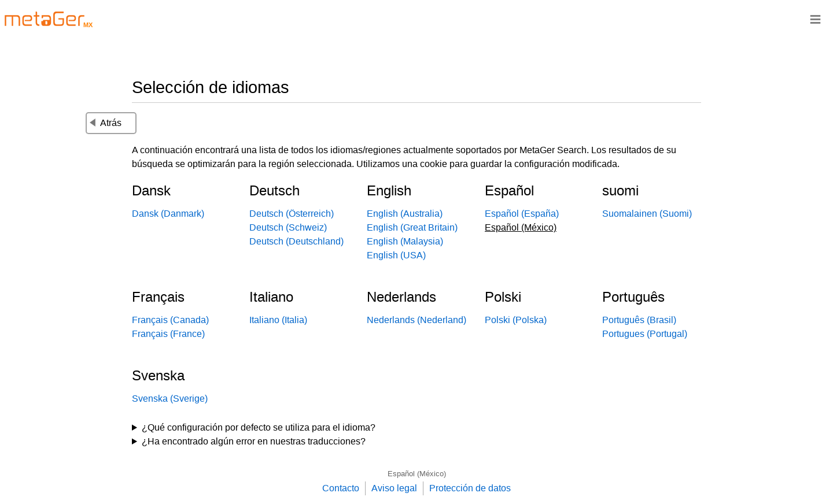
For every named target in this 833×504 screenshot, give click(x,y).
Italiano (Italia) (278, 320)
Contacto (341, 488)
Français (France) (168, 334)
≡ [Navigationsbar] (815, 19)
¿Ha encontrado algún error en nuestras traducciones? (254, 441)
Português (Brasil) (639, 320)
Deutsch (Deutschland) (296, 241)
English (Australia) (405, 214)
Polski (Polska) (516, 320)
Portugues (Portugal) (645, 334)
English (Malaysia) (405, 241)
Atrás (106, 123)
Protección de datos (470, 488)
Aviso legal (394, 488)
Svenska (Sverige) (170, 399)
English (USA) (396, 255)
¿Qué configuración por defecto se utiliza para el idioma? (259, 427)
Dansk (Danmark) (168, 214)
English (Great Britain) (412, 227)
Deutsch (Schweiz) (288, 227)
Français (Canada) (170, 320)
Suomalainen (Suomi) (647, 214)
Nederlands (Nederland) (417, 320)
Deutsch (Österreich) (292, 214)
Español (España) (522, 214)
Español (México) (417, 474)
